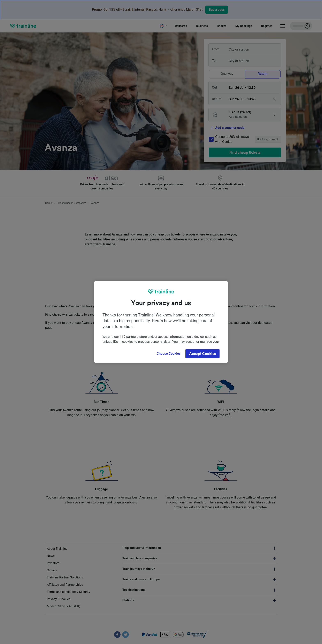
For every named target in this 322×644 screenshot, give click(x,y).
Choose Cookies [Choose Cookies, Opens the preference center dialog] (169, 354)
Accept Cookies (202, 354)
